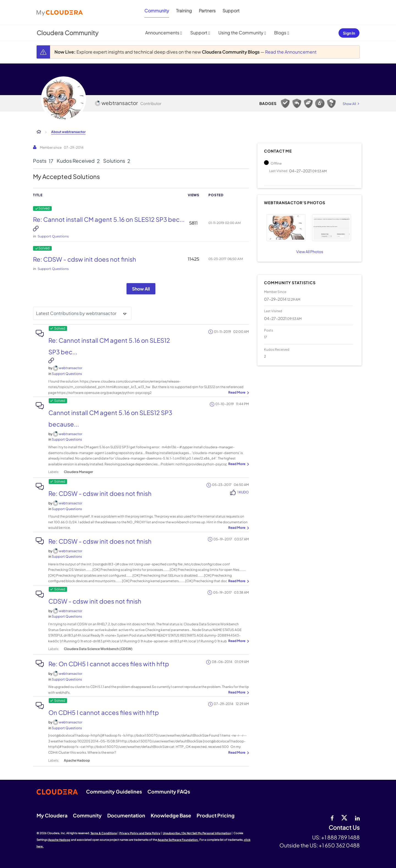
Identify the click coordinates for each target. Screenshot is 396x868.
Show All (141, 289)
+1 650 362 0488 (339, 845)
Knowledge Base (171, 815)
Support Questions (53, 236)
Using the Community (241, 33)
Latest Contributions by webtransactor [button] (76, 313)
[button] (286, 228)
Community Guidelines (114, 791)
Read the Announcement (291, 52)
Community (157, 11)
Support (231, 11)
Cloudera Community (68, 33)
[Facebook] (332, 817)
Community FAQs (169, 791)
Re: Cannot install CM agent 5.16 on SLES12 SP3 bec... (109, 219)
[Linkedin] (357, 817)
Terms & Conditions (104, 833)
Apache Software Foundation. (178, 840)
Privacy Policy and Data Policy (140, 833)
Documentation (126, 815)
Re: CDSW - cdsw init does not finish (85, 259)
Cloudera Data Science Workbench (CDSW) (98, 649)
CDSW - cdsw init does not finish (95, 601)
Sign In (349, 33)
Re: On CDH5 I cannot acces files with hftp (109, 664)
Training (184, 11)
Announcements (162, 33)
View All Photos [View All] (310, 251)
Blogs (280, 33)
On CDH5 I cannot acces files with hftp (104, 712)
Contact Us (344, 828)
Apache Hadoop (77, 760)
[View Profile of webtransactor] (71, 368)
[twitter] (344, 817)
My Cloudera (52, 815)
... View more (238, 393)
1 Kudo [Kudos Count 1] (243, 492)
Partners (207, 11)
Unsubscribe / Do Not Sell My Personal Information (197, 833)
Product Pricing (216, 815)
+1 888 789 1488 (340, 837)
